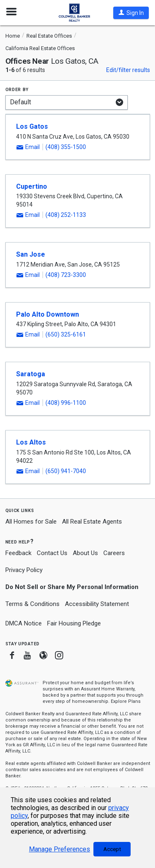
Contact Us (52, 553)
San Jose (31, 254)
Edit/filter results (128, 70)
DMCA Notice (24, 623)
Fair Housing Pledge (74, 623)
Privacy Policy (24, 570)
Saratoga (31, 374)
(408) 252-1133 (66, 215)
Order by (17, 89)
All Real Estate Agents (92, 522)
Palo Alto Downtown (48, 314)
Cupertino (32, 186)
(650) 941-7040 (66, 471)
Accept (112, 849)
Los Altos (31, 442)
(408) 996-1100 (66, 403)
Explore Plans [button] (126, 701)
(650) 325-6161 (66, 334)
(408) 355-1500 (66, 147)
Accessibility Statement (97, 604)
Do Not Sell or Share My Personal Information (72, 587)
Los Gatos (32, 126)
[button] (131, 13)
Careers (114, 553)
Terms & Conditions (32, 604)
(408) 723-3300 (66, 275)
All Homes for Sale (31, 522)
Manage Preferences (60, 849)
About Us (85, 553)
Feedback (18, 553)
